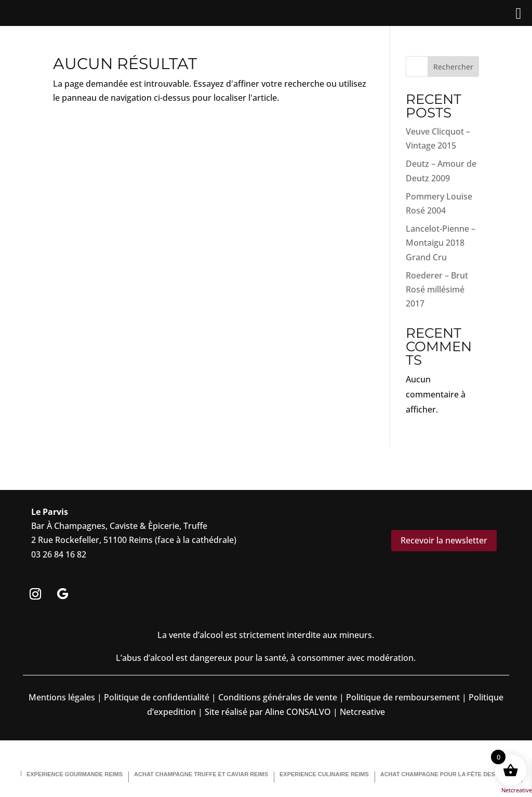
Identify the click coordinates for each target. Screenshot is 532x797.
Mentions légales (62, 697)
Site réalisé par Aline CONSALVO (268, 712)
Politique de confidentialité (156, 697)
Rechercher (453, 67)
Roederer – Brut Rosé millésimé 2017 (437, 289)
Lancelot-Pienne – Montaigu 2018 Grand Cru (441, 243)
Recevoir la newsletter (444, 540)
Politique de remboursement (403, 697)
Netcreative (517, 790)
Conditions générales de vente (278, 697)
